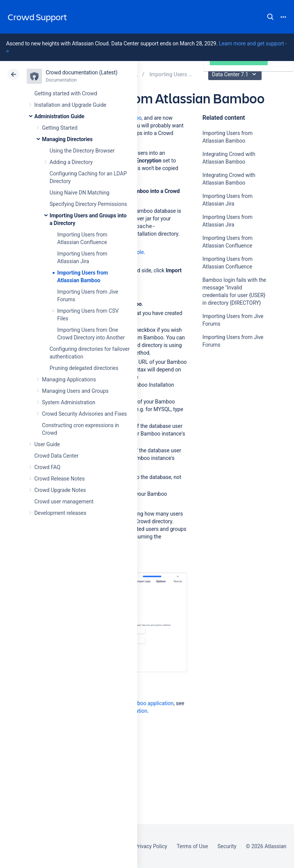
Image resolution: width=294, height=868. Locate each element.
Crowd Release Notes (59, 479)
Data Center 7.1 (236, 74)
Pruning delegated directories (84, 368)
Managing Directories (67, 139)
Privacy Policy (151, 846)
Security (227, 846)
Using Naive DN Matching (80, 193)
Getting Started (60, 128)
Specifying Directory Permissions (88, 204)
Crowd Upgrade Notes (60, 490)
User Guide (47, 444)
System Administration (69, 402)
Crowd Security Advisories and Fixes (84, 414)
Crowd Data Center (56, 456)
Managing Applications (69, 379)
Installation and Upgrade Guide (70, 105)
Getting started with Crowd (66, 93)
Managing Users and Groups (75, 391)
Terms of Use (192, 846)
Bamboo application (150, 703)
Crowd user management (64, 502)
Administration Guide (59, 116)
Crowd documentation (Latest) (82, 72)
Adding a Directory (71, 162)
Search (270, 17)
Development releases (60, 513)
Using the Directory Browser (82, 151)
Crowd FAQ (47, 467)
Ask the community (229, 420)
